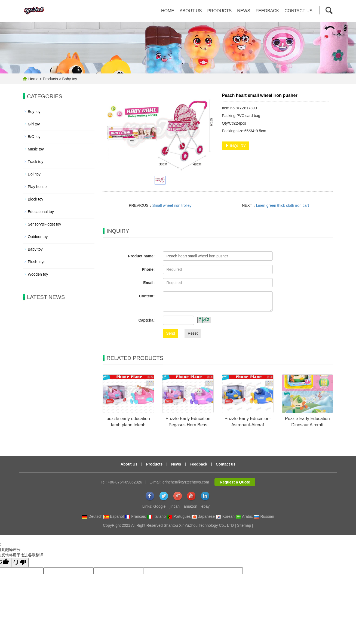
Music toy (36, 149)
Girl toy (34, 124)
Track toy (36, 162)
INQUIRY (235, 146)
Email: (149, 283)
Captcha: (146, 320)
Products (219, 11)
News (244, 11)
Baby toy (69, 79)
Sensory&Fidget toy (44, 224)
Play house (37, 187)
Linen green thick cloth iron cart (283, 205)
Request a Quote (235, 482)
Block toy (36, 199)
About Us (129, 464)
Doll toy (34, 174)
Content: (147, 296)
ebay (205, 506)
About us (191, 11)
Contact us (298, 11)
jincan (175, 506)
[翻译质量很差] (20, 563)
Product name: (141, 256)
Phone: (148, 269)
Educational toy (41, 212)
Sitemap (244, 525)
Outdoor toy (38, 237)
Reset (193, 333)
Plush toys (37, 262)
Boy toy (34, 112)
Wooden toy (38, 274)
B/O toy (34, 137)
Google (159, 506)
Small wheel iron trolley (172, 205)
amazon (191, 506)
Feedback (267, 11)
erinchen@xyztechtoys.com (186, 482)
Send (171, 333)
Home (168, 11)
